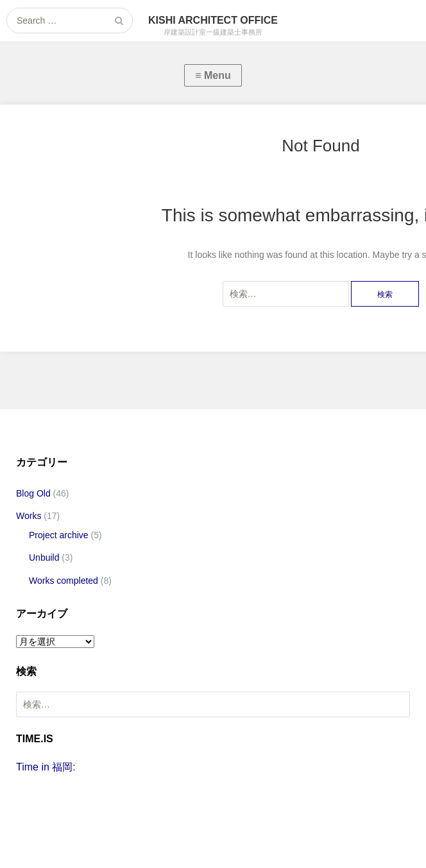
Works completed (64, 581)
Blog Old (33, 493)
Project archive (59, 535)
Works (29, 516)
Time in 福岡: (46, 767)
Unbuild (44, 557)
